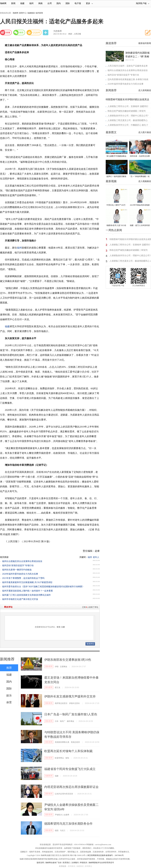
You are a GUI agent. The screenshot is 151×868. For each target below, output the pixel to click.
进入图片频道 (145, 132)
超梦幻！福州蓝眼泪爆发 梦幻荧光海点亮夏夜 (116, 177)
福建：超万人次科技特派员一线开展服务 (140, 226)
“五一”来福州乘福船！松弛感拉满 (140, 177)
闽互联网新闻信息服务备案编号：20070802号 (106, 855)
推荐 (9, 668)
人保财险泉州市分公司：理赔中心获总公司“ (128, 116)
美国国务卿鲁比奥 (62, 742)
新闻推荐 (7, 659)
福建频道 (31, 13)
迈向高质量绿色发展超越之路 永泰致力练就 (128, 79)
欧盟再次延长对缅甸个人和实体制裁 (68, 751)
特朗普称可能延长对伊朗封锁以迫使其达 (127, 99)
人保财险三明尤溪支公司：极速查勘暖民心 (128, 120)
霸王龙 (58, 688)
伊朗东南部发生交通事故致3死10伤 (68, 660)
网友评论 (8, 607)
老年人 (96, 557)
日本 (57, 721)
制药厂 (63, 721)
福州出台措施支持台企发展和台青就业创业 (22, 561)
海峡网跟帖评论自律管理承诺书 (101, 863)
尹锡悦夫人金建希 (62, 815)
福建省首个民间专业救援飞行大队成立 (70, 769)
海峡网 (3, 3)
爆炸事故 (71, 721)
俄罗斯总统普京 (61, 703)
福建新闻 (49, 776)
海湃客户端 (143, 3)
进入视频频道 (145, 181)
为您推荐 (58, 31)
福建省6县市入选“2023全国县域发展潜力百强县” (116, 226)
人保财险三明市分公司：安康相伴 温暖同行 (128, 106)
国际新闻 (49, 666)
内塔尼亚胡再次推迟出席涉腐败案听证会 (71, 787)
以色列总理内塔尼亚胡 (64, 794)
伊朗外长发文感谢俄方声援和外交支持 (70, 696)
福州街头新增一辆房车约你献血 (17, 570)
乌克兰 (63, 831)
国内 (59, 3)
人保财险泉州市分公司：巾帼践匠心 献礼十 (128, 125)
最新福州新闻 (145, 43)
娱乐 (9, 695)
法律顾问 (75, 863)
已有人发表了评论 (90, 607)
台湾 (50, 3)
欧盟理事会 (59, 758)
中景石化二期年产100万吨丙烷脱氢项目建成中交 (116, 205)
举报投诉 (84, 863)
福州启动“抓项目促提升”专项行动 (18, 565)
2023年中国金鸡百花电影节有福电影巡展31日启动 (140, 205)
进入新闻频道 (145, 90)
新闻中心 (23, 13)
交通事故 (64, 667)
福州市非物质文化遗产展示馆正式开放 (20, 599)
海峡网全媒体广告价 (53, 863)
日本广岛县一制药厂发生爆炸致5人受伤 (71, 714)
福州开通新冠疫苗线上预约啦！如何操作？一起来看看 (27, 591)
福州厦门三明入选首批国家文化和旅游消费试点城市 (26, 595)
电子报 (78, 3)
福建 (22, 3)
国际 (68, 3)
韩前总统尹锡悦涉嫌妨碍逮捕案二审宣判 (127, 111)
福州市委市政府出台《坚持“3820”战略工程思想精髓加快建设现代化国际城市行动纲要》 (43, 587)
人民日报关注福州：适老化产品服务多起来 (128, 66)
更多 (89, 3)
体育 (9, 702)
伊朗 (57, 667)
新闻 (13, 3)
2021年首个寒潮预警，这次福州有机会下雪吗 (23, 578)
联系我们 (66, 863)
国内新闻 (49, 687)
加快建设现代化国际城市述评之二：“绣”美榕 (137, 55)
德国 (57, 831)
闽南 (40, 3)
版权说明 (40, 863)
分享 (46, 33)
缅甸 (67, 758)
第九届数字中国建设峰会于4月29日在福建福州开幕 (116, 156)
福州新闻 (39, 13)
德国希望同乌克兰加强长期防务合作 (68, 824)
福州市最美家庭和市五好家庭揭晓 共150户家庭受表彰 (27, 582)
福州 (31, 3)
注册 (63, 627)
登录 (58, 627)
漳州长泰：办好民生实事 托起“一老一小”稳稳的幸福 (140, 156)
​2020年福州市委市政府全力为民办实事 (20, 574)
